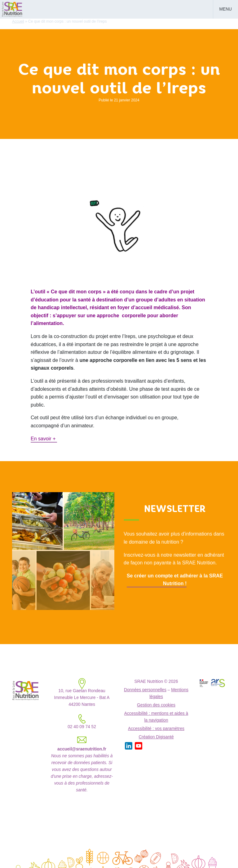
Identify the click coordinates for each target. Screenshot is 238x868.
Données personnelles (145, 690)
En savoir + (44, 439)
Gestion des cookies (156, 705)
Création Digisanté (156, 737)
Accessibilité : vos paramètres (156, 729)
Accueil (18, 21)
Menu (226, 9)
